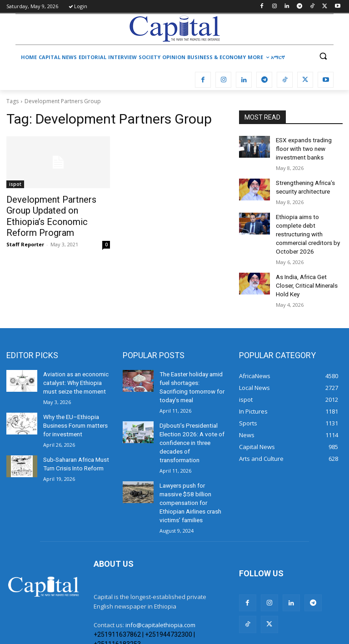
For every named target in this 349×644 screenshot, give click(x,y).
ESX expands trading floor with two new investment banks (308, 147)
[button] (323, 56)
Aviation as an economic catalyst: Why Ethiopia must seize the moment (75, 361)
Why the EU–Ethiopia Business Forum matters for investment (75, 400)
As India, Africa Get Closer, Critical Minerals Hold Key (306, 266)
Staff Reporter (25, 230)
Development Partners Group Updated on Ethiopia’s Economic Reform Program (56, 209)
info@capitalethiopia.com (160, 575)
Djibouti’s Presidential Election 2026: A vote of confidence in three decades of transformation (189, 408)
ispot (15, 184)
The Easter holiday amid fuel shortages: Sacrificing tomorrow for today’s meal (192, 361)
